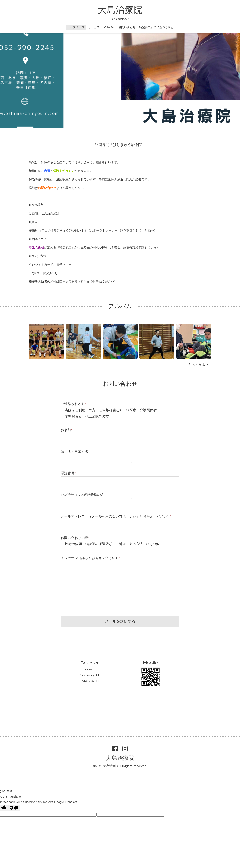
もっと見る (198, 365)
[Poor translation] (14, 808)
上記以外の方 (99, 416)
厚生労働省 (36, 248)
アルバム (109, 27)
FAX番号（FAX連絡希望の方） (84, 495)
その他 (154, 544)
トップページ (76, 27)
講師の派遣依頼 (100, 544)
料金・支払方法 (131, 544)
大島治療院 (120, 10)
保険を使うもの (64, 171)
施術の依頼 (73, 544)
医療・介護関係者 (143, 410)
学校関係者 (73, 416)
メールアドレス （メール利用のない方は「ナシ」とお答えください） (116, 516)
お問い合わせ (127, 27)
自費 (47, 171)
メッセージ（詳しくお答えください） (91, 558)
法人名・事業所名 (74, 452)
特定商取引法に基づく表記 (156, 27)
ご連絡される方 (73, 404)
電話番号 (68, 473)
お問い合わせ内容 (75, 538)
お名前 (67, 430)
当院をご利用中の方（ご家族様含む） (94, 410)
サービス (94, 27)
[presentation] (90, 605)
